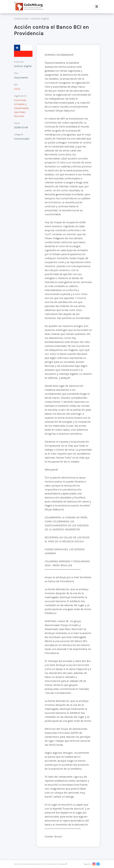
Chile (17, 89)
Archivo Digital (40, 19)
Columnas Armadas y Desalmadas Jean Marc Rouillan (21, 108)
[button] (97, 7)
